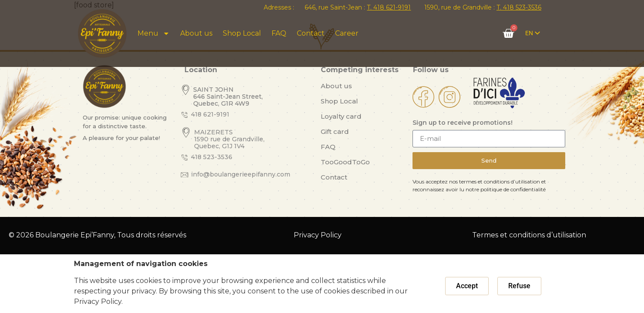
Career (347, 33)
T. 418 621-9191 (389, 7)
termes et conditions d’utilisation (500, 181)
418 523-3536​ (212, 157)
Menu (154, 33)
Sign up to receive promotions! (463, 123)
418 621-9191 (210, 114)
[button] (467, 286)
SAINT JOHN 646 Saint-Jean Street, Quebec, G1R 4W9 (228, 97)
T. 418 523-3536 (519, 7)
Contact (311, 33)
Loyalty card (341, 116)
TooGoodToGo (345, 162)
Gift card (335, 132)
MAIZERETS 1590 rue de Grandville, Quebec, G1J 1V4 (229, 139)
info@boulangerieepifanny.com (241, 174)
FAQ (279, 33)
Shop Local (242, 33)
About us (196, 33)
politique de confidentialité (513, 189)
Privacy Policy (318, 235)
